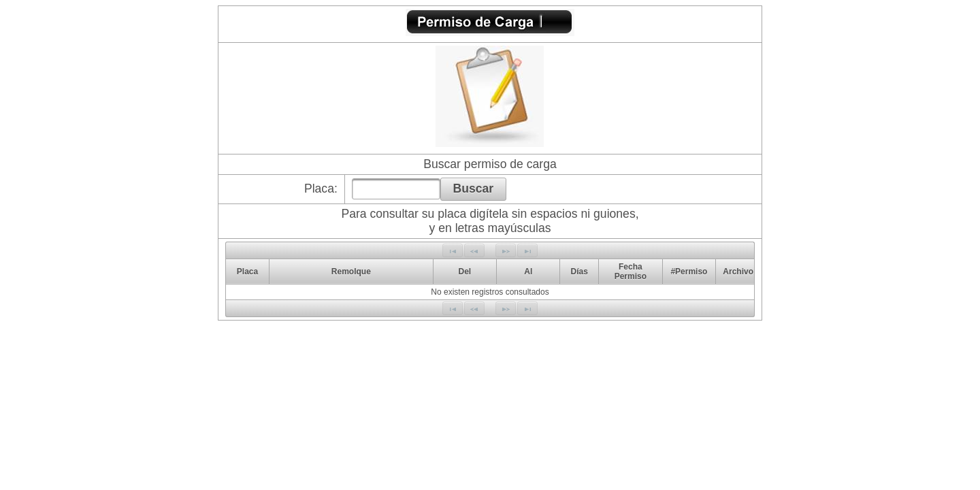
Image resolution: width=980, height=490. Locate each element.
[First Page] (453, 250)
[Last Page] (527, 250)
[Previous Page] (474, 250)
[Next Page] (506, 250)
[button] (473, 189)
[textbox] (396, 189)
